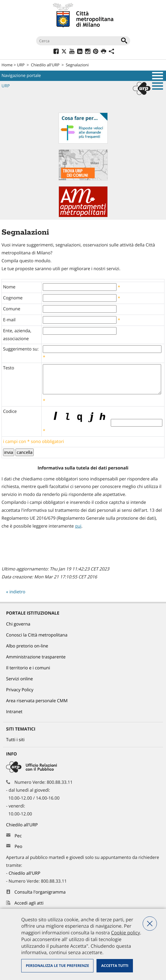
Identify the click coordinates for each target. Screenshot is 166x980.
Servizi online (19, 679)
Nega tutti (150, 924)
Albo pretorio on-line (27, 646)
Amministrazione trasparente (36, 657)
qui (78, 526)
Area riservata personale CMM (37, 701)
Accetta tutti (115, 966)
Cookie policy (125, 933)
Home (7, 65)
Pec (18, 836)
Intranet (14, 712)
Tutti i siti (15, 740)
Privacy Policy (20, 690)
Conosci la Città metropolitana (37, 635)
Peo (18, 847)
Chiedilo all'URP (45, 65)
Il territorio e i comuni (28, 668)
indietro (17, 592)
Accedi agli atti (29, 903)
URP (21, 65)
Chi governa (18, 624)
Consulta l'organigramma (40, 892)
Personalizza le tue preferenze (57, 966)
